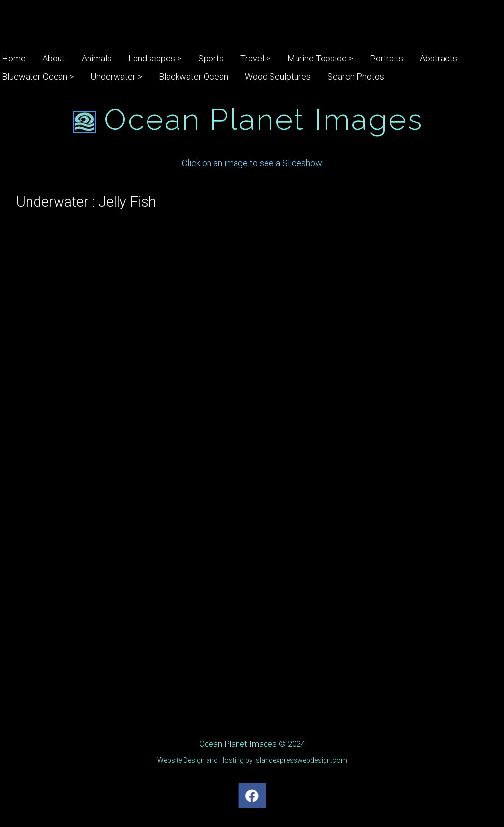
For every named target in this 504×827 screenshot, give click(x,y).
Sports (211, 58)
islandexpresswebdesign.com (301, 760)
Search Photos (356, 76)
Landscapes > (155, 58)
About (54, 58)
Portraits (386, 58)
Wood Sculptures (278, 76)
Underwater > (116, 76)
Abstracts (439, 58)
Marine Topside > (320, 58)
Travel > (255, 58)
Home (14, 58)
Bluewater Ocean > (38, 76)
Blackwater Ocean (193, 76)
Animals (97, 58)
